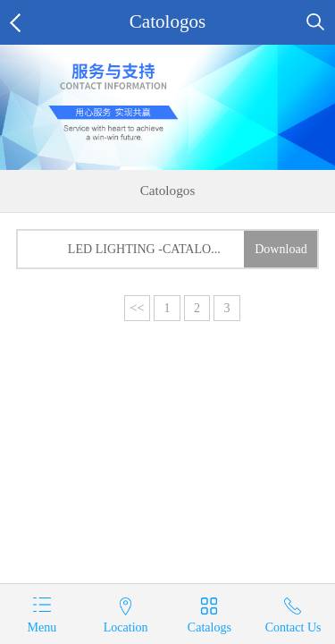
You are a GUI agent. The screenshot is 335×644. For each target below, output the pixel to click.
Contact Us (293, 627)
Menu (42, 627)
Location (126, 627)
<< (138, 308)
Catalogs (209, 627)
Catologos (168, 21)
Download (281, 249)
